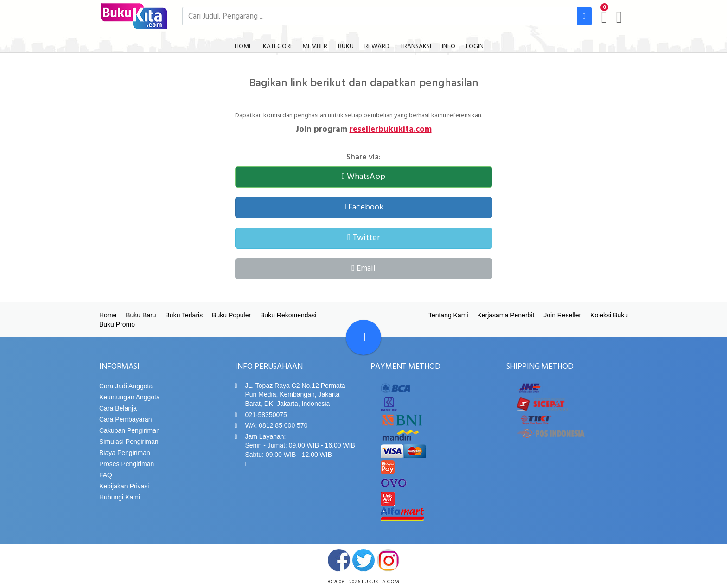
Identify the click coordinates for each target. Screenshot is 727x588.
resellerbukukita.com (391, 130)
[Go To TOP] (363, 337)
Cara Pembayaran (126, 419)
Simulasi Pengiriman (129, 442)
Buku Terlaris (184, 315)
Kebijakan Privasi (124, 486)
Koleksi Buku (609, 315)
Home (108, 315)
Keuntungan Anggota (130, 397)
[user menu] (619, 17)
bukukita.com (380, 582)
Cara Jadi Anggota (126, 386)
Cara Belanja (118, 408)
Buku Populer (231, 315)
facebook (339, 560)
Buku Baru (141, 315)
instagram (388, 560)
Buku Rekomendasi (288, 315)
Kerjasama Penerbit (506, 315)
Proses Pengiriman (127, 464)
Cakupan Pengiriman (130, 430)
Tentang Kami (448, 315)
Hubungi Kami (120, 497)
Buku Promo (117, 324)
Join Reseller (562, 315)
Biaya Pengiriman (125, 453)
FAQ (106, 475)
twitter (363, 560)
